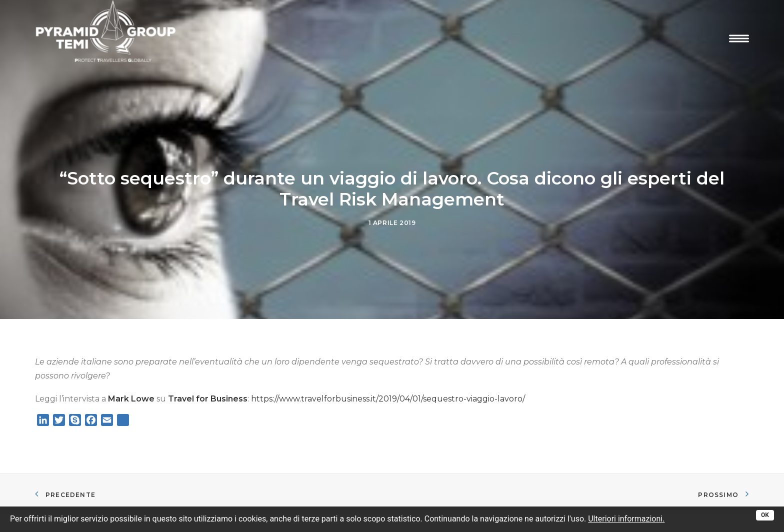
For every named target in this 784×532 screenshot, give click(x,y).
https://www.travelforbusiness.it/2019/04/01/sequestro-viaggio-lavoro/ (388, 393)
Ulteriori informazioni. (626, 519)
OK (765, 515)
